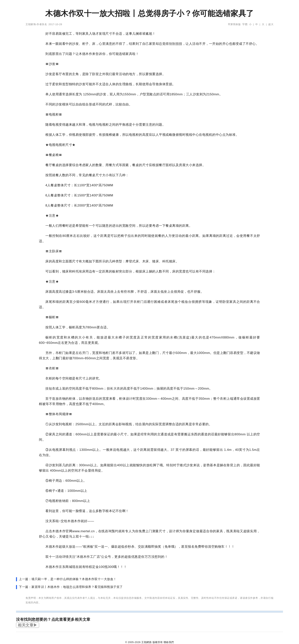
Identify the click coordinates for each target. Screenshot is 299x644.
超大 (271, 24)
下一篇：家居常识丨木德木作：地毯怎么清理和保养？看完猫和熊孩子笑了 (71, 587)
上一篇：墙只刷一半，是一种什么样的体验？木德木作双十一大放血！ (68, 579)
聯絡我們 (169, 642)
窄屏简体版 (234, 24)
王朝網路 (146, 642)
